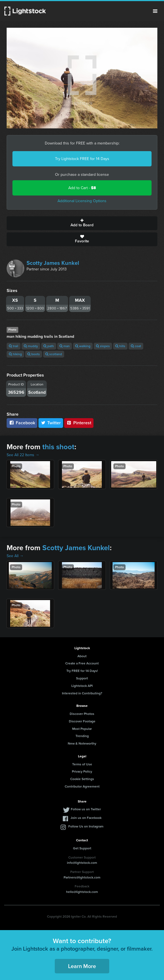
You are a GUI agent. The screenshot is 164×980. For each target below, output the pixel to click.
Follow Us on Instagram (86, 826)
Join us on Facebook (86, 818)
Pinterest (79, 423)
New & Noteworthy (82, 743)
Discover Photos (82, 714)
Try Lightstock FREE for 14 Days (82, 159)
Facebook (22, 423)
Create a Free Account (82, 663)
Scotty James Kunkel (53, 263)
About (82, 656)
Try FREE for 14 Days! (82, 671)
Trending (82, 736)
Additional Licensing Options (82, 201)
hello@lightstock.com (82, 892)
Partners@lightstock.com (82, 877)
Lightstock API (82, 686)
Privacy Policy (82, 771)
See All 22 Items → (23, 455)
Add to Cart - (82, 188)
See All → (15, 556)
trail (14, 346)
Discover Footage (82, 721)
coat (136, 346)
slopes (103, 346)
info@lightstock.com (82, 863)
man (65, 346)
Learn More (82, 966)
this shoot (58, 447)
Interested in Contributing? (82, 693)
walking (83, 346)
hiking (15, 354)
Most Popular (82, 729)
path (49, 346)
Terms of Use (82, 764)
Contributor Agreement (82, 786)
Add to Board (82, 223)
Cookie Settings (82, 779)
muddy (31, 346)
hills (120, 346)
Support (82, 678)
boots (34, 354)
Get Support (82, 848)
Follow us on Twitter (86, 809)
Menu (155, 11)
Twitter (51, 423)
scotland (54, 354)
